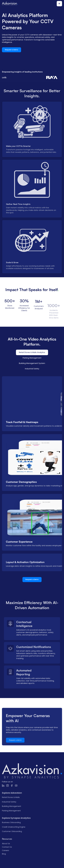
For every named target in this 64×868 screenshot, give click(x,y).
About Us (6, 850)
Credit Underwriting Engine (14, 834)
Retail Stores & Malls (11, 804)
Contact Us (7, 854)
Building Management (12, 813)
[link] (32, 778)
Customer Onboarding (12, 838)
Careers (6, 857)
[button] (59, 4)
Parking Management (11, 817)
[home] (10, 4)
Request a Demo (12, 50)
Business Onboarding (11, 829)
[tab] (32, 352)
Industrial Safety (9, 808)
